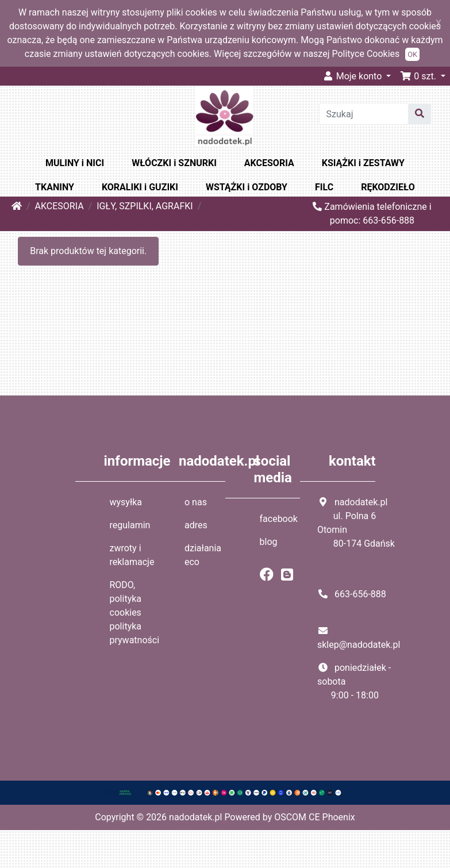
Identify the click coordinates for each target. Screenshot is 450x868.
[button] (423, 76)
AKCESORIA (269, 163)
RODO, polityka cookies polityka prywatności (135, 612)
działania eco (203, 555)
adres (196, 525)
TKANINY (55, 187)
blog (269, 542)
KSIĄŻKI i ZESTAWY (363, 163)
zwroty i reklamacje (132, 555)
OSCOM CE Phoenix (315, 817)
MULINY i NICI (75, 163)
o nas (196, 502)
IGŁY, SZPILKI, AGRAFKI (145, 206)
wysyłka (126, 502)
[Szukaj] (364, 114)
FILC (324, 187)
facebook (279, 519)
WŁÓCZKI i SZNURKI (174, 163)
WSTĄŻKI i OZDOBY (247, 187)
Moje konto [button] (353, 76)
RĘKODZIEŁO (388, 187)
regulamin (130, 525)
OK (412, 54)
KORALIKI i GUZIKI (140, 187)
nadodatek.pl (195, 817)
